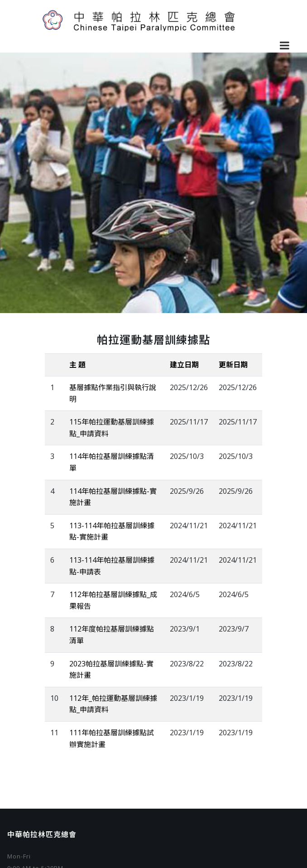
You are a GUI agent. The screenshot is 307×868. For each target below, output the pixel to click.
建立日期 (184, 365)
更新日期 (233, 365)
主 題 (77, 365)
